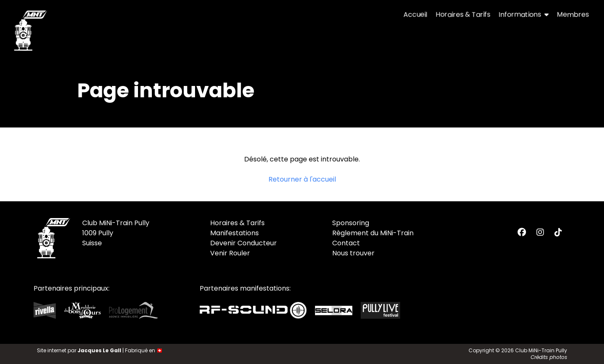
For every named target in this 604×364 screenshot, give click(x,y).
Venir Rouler (230, 253)
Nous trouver (353, 253)
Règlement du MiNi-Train (373, 233)
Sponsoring (351, 223)
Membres (573, 14)
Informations (524, 14)
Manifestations (234, 233)
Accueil (415, 14)
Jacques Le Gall (99, 350)
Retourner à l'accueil (302, 179)
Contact (346, 243)
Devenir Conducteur (243, 243)
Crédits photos (549, 357)
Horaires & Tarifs (463, 14)
